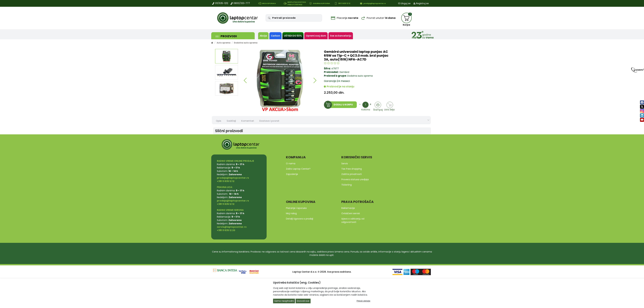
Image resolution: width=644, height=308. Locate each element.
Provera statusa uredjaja (355, 179)
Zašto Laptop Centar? (298, 169)
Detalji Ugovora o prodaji (300, 219)
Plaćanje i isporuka (296, 208)
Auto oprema (224, 43)
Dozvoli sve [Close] (303, 301)
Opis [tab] (219, 121)
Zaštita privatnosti (351, 174)
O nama (291, 163)
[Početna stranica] (212, 43)
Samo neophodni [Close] (284, 301)
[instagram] (642, 111)
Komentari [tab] (248, 121)
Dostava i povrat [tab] (269, 121)
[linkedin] (642, 115)
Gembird (344, 72)
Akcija (263, 36)
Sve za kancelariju (341, 36)
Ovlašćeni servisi (351, 213)
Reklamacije (348, 208)
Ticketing (346, 185)
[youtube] (642, 120)
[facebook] (642, 102)
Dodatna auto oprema (246, 43)
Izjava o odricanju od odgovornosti (353, 220)
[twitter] (642, 107)
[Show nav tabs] (428, 120)
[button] (245, 81)
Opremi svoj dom (316, 36)
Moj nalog (291, 213)
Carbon (275, 36)
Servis (345, 163)
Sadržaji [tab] (231, 121)
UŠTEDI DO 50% (293, 36)
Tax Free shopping (352, 169)
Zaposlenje (292, 174)
